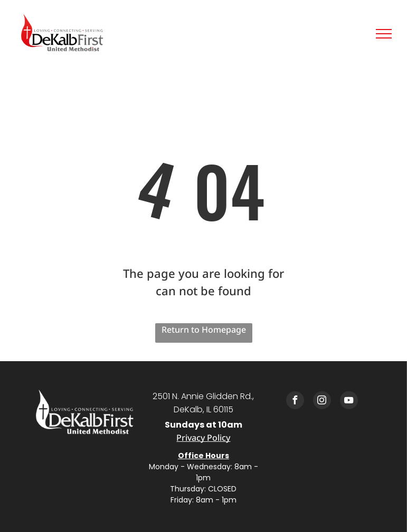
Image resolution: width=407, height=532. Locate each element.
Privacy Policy (203, 438)
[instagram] (322, 402)
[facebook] (295, 402)
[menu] (384, 34)
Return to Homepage (204, 330)
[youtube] (349, 402)
